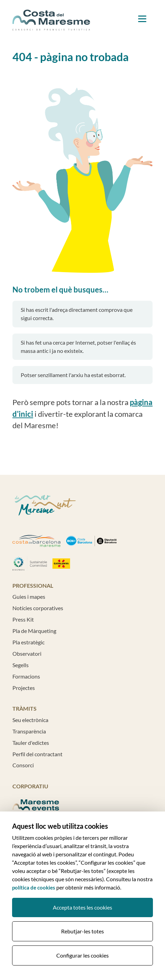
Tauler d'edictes (31, 743)
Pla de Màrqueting (34, 631)
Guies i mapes (29, 597)
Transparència (29, 731)
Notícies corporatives (38, 608)
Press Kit (23, 619)
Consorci (23, 765)
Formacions (26, 676)
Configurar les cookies (82, 955)
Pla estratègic (28, 642)
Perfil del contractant (37, 754)
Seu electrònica (30, 720)
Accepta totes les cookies (82, 907)
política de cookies (34, 887)
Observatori (27, 654)
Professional (33, 585)
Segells (21, 665)
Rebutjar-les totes (82, 931)
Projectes (24, 688)
